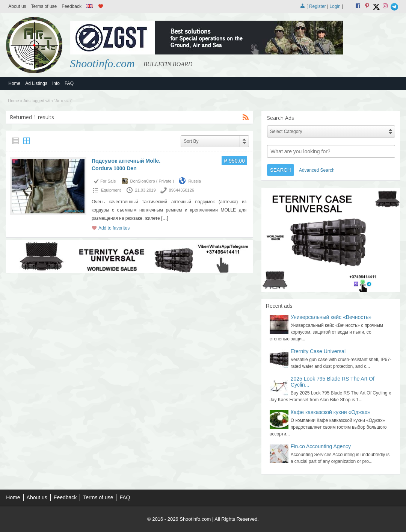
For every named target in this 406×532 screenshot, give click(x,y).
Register (318, 6)
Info (56, 83)
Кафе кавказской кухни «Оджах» (331, 412)
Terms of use (44, 6)
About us (17, 6)
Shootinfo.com (102, 63)
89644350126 (182, 190)
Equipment (111, 190)
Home (14, 83)
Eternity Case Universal (318, 351)
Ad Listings (36, 83)
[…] (165, 218)
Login (335, 6)
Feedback (72, 6)
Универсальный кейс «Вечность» (331, 317)
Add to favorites (114, 228)
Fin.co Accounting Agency (321, 446)
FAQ (69, 83)
